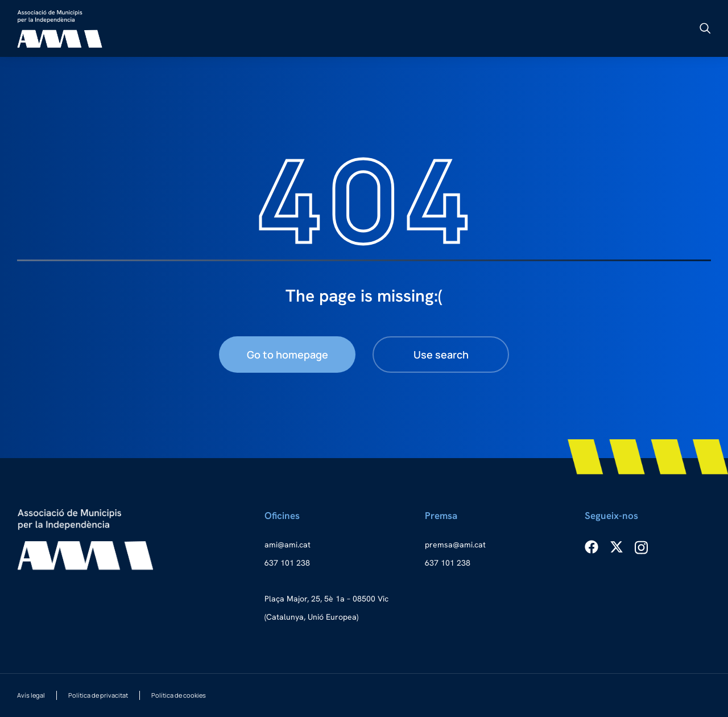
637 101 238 (287, 563)
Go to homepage (288, 355)
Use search (441, 355)
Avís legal (31, 695)
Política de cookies (179, 695)
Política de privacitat (98, 695)
